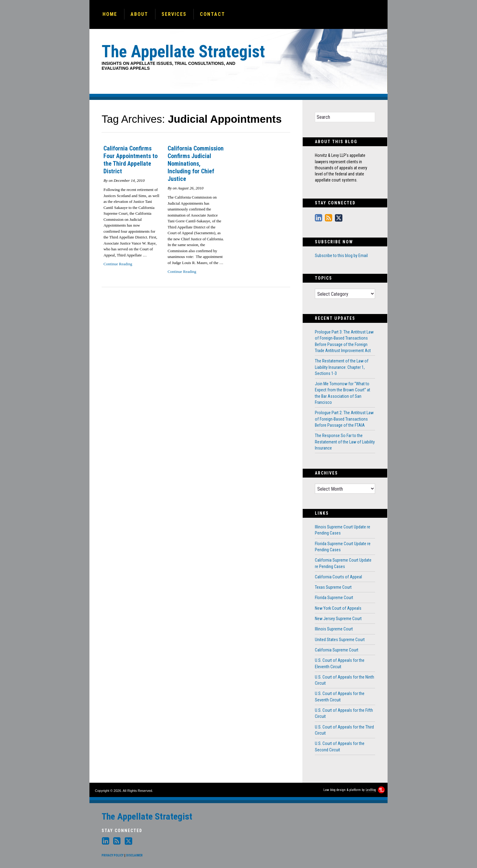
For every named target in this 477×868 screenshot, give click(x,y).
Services (174, 14)
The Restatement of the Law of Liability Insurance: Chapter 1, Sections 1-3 (342, 367)
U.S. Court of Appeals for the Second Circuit (340, 746)
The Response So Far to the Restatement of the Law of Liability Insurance (345, 442)
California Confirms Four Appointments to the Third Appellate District (131, 160)
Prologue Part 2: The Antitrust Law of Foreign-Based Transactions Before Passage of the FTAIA (344, 419)
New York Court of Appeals (338, 608)
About (139, 14)
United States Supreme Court (340, 640)
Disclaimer (134, 855)
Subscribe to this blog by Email (341, 256)
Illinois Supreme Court (334, 629)
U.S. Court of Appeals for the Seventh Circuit (340, 697)
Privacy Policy (113, 855)
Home (110, 14)
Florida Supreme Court (334, 598)
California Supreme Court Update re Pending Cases (343, 563)
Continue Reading (118, 264)
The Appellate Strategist (147, 816)
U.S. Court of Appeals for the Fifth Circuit (344, 713)
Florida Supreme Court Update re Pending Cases (343, 547)
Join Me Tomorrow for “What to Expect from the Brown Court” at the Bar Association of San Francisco (343, 393)
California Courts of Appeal (338, 577)
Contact (212, 14)
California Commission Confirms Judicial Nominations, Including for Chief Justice (196, 164)
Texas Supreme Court (333, 587)
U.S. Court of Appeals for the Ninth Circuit (345, 680)
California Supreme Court (337, 650)
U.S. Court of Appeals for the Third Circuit (344, 730)
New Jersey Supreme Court (338, 619)
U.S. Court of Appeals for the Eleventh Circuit (340, 663)
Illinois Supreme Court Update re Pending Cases (343, 530)
